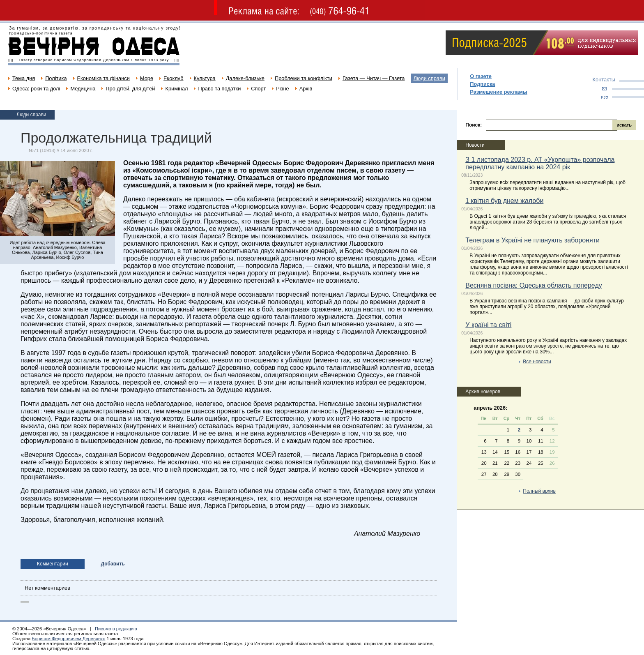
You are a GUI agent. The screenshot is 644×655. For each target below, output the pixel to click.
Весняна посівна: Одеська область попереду (534, 285)
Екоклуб (173, 78)
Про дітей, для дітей (130, 89)
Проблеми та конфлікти (304, 78)
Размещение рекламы (499, 92)
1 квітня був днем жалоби (504, 201)
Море (147, 78)
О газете (481, 76)
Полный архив (539, 491)
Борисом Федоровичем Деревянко (68, 639)
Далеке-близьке (245, 78)
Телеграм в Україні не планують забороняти (532, 240)
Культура (205, 78)
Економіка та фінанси (103, 78)
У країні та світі (488, 325)
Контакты (604, 80)
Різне (282, 89)
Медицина (83, 89)
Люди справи (429, 78)
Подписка (482, 84)
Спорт (258, 89)
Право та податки (219, 89)
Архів (306, 89)
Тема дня (24, 78)
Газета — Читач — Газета (374, 78)
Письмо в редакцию (116, 629)
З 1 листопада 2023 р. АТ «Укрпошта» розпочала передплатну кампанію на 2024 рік (540, 163)
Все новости (537, 362)
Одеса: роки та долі (36, 89)
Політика (56, 78)
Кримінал (176, 89)
